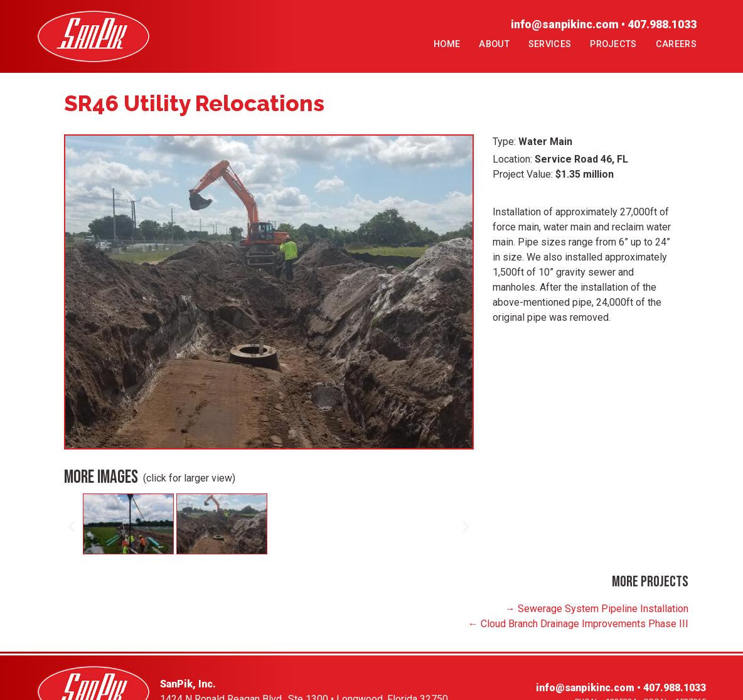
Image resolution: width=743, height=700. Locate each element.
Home (447, 44)
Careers (676, 44)
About (494, 44)
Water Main (545, 142)
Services (550, 44)
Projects (613, 44)
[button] (72, 526)
